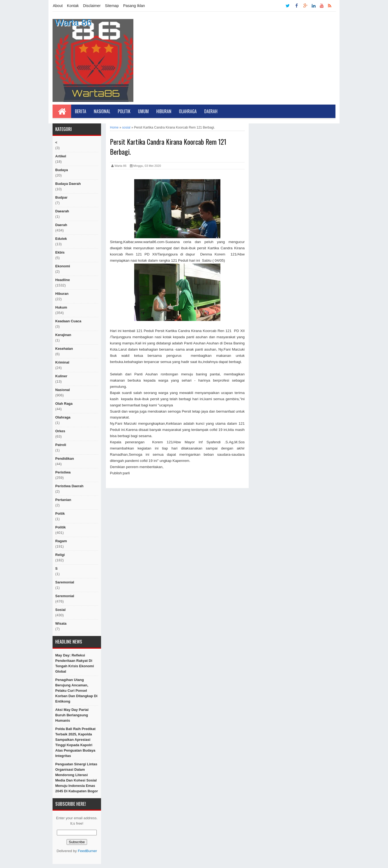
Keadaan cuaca (68, 321)
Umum (143, 111)
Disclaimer (92, 6)
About (58, 6)
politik (60, 527)
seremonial (65, 596)
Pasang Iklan (134, 6)
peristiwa (63, 472)
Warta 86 (73, 22)
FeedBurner (87, 851)
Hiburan (164, 111)
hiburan (62, 294)
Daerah (211, 111)
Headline (63, 280)
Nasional (102, 111)
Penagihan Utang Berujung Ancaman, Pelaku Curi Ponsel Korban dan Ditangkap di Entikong (76, 691)
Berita (81, 111)
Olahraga (188, 111)
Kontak (73, 6)
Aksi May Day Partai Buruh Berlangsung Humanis (72, 715)
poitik (60, 513)
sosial (60, 610)
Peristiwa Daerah (69, 486)
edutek (61, 239)
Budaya (62, 170)
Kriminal (62, 362)
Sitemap (112, 6)
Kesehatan (64, 349)
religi (60, 555)
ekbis (60, 252)
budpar (61, 197)
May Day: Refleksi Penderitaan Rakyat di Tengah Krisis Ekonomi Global (75, 663)
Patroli (61, 445)
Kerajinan (63, 335)
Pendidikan (65, 459)
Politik (124, 111)
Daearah (62, 211)
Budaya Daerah (68, 184)
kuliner (61, 376)
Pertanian (63, 500)
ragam (61, 541)
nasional (63, 390)
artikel (61, 156)
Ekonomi (63, 266)
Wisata (61, 623)
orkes (60, 431)
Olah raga (64, 404)
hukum (61, 307)
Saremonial (65, 582)
